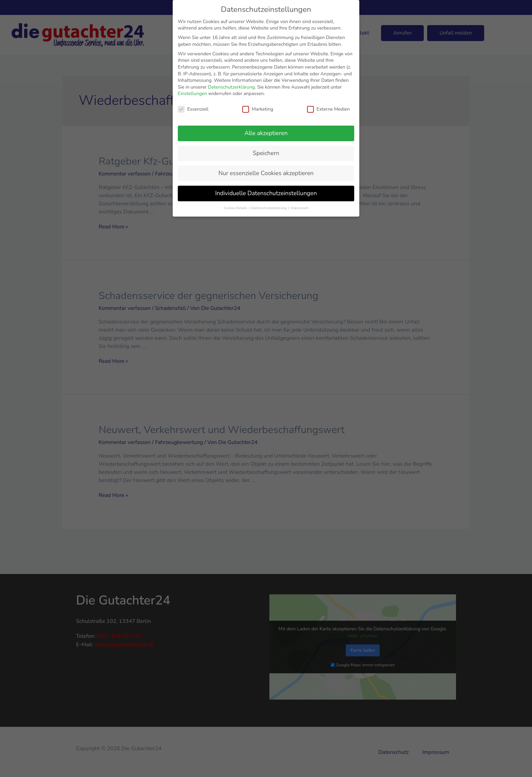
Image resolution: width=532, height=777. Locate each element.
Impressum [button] (300, 208)
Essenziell (193, 109)
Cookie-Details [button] (236, 208)
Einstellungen (192, 94)
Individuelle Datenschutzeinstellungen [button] (266, 193)
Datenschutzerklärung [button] (269, 208)
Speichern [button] (266, 153)
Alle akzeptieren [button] (266, 133)
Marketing (258, 109)
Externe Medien (328, 109)
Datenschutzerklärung (231, 87)
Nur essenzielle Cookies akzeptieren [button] (266, 173)
